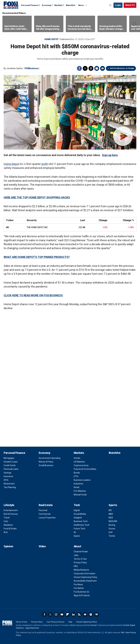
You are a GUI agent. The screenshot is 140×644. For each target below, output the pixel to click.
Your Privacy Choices (56, 622)
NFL (110, 510)
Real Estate (46, 505)
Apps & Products (82, 595)
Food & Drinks (10, 529)
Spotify (91, 614)
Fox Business (11, 5)
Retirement (9, 484)
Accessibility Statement (85, 581)
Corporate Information (85, 573)
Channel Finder (81, 552)
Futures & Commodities (85, 469)
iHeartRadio (97, 614)
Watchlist (71, 5)
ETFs (76, 476)
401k (6, 480)
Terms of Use (80, 559)
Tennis (112, 536)
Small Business (46, 465)
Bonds (77, 473)
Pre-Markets (80, 491)
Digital (77, 510)
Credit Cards (10, 465)
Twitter (85, 68)
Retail (76, 487)
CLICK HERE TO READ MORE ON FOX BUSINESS (33, 295)
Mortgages (9, 458)
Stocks (77, 458)
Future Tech (79, 529)
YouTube (62, 614)
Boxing (112, 525)
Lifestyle (9, 505)
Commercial (45, 514)
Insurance (8, 476)
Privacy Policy (80, 563)
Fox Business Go (82, 592)
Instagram (56, 614)
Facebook (79, 68)
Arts (6, 532)
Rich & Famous (11, 514)
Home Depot (52, 39)
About (77, 546)
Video (42, 546)
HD (7, 227)
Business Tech (81, 521)
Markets (58, 5)
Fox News (78, 584)
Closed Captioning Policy (85, 577)
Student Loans (11, 462)
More (81, 5)
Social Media (80, 514)
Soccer (112, 529)
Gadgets (78, 518)
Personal (43, 510)
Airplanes (8, 525)
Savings (7, 473)
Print (97, 68)
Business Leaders (82, 480)
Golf (111, 532)
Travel (7, 518)
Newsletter (85, 614)
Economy (46, 5)
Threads (91, 68)
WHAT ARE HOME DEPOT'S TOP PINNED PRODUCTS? (37, 257)
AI (75, 532)
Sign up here (110, 155)
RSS (79, 614)
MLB (111, 518)
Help (70, 622)
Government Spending (50, 458)
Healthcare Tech (82, 525)
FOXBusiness (32, 68)
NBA (111, 514)
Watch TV (130, 5)
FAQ (76, 566)
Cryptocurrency (81, 465)
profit (45, 164)
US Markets (79, 462)
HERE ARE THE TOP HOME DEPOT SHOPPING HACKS (37, 197)
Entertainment (11, 510)
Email (103, 68)
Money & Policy (46, 462)
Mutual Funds (80, 495)
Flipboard (68, 614)
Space (77, 536)
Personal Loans (11, 469)
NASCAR (113, 521)
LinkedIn (73, 614)
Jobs (76, 555)
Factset (94, 625)
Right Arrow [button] (134, 24)
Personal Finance (30, 5)
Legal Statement (32, 628)
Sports (113, 505)
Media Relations (81, 570)
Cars (6, 521)
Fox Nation (79, 588)
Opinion (8, 546)
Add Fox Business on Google (122, 68)
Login (118, 5)
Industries (78, 484)
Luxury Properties (47, 518)
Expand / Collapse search (110, 5)
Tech (77, 505)
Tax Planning (10, 487)
